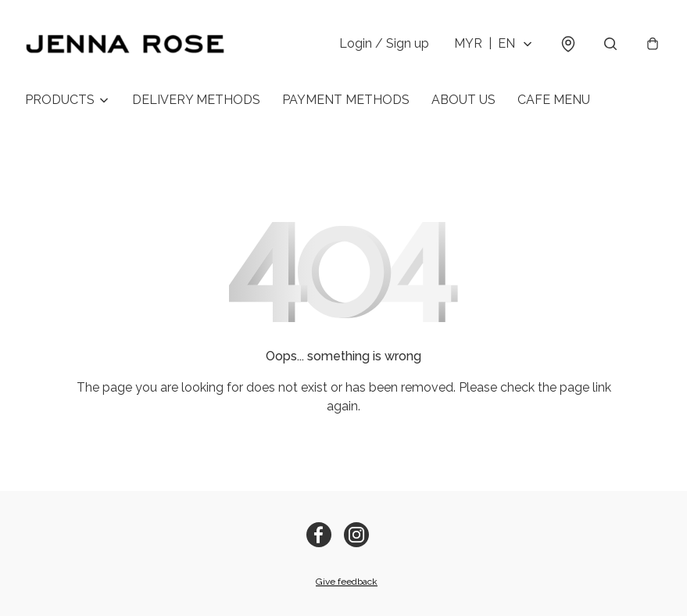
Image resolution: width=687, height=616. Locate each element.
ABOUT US (463, 100)
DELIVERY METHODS (196, 100)
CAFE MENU (554, 100)
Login (384, 43)
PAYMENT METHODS (346, 100)
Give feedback (347, 582)
